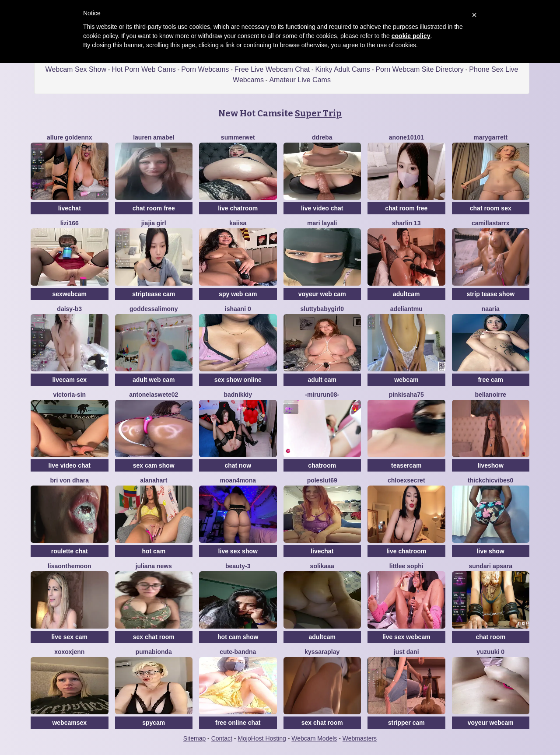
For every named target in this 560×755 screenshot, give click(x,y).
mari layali (322, 223)
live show (491, 551)
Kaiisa (238, 223)
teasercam (406, 465)
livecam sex (69, 380)
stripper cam (406, 723)
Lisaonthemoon (70, 566)
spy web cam (238, 294)
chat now (238, 465)
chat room (490, 637)
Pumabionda (154, 652)
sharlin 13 (406, 223)
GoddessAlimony (154, 309)
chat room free (154, 208)
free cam (490, 380)
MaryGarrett (490, 137)
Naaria (491, 309)
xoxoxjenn (69, 652)
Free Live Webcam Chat (272, 69)
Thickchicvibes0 (490, 480)
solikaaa (322, 566)
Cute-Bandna (238, 652)
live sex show (238, 551)
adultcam (406, 294)
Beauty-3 (238, 566)
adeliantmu (406, 309)
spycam (154, 723)
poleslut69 (322, 480)
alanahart (154, 480)
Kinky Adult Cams (342, 69)
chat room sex (491, 208)
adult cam (322, 380)
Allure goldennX (69, 137)
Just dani (406, 652)
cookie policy (411, 36)
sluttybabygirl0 (322, 309)
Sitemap (194, 738)
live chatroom (238, 208)
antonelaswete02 (154, 395)
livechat (70, 208)
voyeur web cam (322, 294)
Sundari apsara (490, 566)
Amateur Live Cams (300, 80)
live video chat (322, 208)
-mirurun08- (322, 395)
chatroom (322, 465)
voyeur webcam (491, 723)
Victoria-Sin (69, 395)
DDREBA (322, 137)
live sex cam (69, 637)
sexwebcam (69, 294)
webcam (406, 380)
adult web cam (154, 380)
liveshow (491, 465)
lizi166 (70, 223)
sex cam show (154, 465)
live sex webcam (406, 637)
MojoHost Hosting (262, 738)
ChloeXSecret (406, 480)
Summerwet (238, 137)
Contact (222, 738)
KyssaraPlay (322, 652)
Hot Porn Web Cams (143, 69)
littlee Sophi (406, 566)
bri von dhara (69, 480)
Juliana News (154, 566)
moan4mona (238, 480)
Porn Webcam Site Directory (420, 69)
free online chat (238, 723)
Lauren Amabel (154, 137)
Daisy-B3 (69, 309)
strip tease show (490, 294)
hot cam (154, 551)
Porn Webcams (205, 69)
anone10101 (406, 137)
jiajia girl (154, 223)
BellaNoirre (490, 395)
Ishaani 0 (238, 309)
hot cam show (238, 637)
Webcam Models (314, 738)
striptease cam (154, 294)
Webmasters (360, 738)
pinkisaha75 (406, 395)
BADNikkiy (238, 395)
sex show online (238, 380)
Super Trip (318, 113)
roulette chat (70, 551)
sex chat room (154, 637)
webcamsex (69, 723)
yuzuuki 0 (490, 652)
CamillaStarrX (490, 223)
